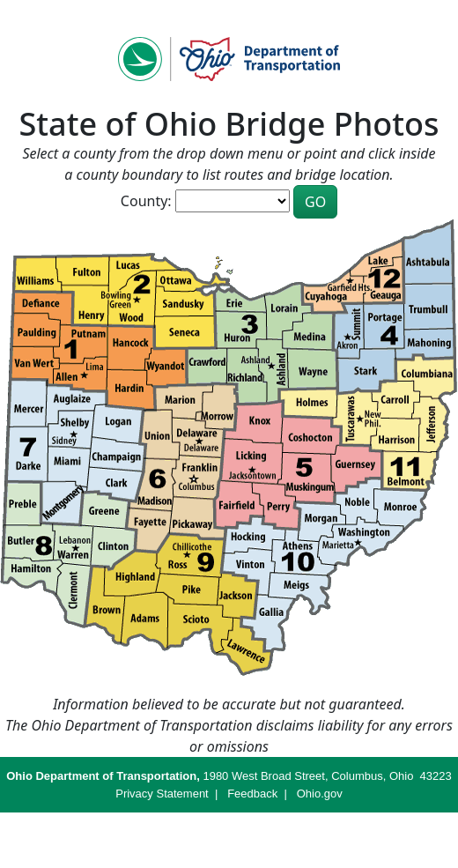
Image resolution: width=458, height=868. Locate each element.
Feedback (252, 794)
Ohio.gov (320, 794)
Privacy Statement (162, 794)
